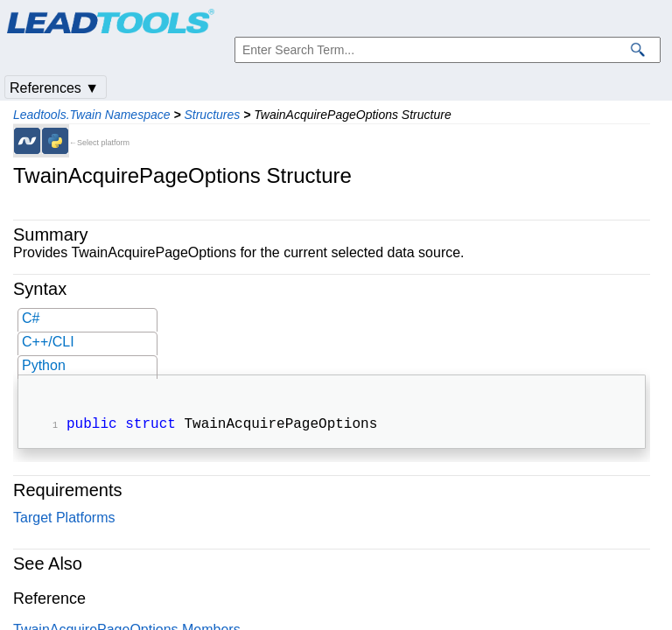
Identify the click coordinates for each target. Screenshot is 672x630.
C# (31, 318)
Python (44, 365)
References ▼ (54, 88)
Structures (212, 115)
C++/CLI (48, 342)
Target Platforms (64, 519)
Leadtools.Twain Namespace (92, 115)
